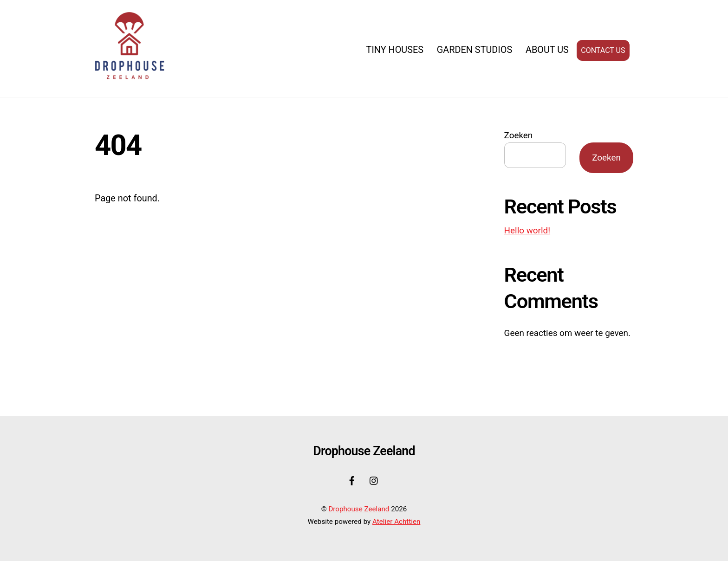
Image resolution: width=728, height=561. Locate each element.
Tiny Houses (395, 50)
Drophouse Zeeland (359, 509)
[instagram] (374, 480)
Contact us (603, 50)
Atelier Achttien (396, 522)
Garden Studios (474, 50)
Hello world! (527, 231)
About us (547, 50)
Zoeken (519, 135)
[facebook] (352, 480)
